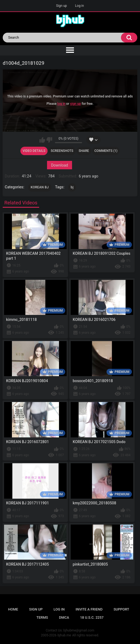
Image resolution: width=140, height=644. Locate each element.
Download (60, 165)
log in (61, 104)
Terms (42, 617)
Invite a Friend (89, 609)
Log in (80, 6)
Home (13, 609)
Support (122, 609)
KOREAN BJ (40, 187)
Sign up (61, 6)
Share (84, 151)
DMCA (64, 617)
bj (72, 187)
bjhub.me (64, 635)
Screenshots (62, 151)
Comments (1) (106, 151)
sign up (76, 104)
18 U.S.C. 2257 (92, 617)
